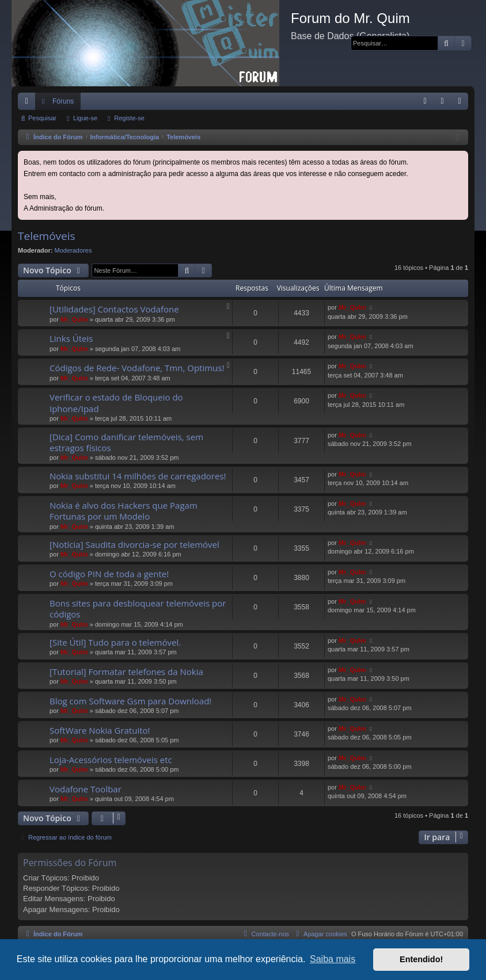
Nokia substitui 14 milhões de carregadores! (138, 476)
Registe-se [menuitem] (462, 104)
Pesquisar (42, 118)
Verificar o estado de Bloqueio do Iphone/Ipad (116, 403)
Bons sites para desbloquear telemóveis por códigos (138, 609)
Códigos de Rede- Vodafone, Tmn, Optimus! (137, 368)
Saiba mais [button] (333, 959)
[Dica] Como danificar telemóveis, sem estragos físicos (126, 442)
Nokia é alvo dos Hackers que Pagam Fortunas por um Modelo (124, 511)
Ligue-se (85, 118)
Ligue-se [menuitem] (445, 104)
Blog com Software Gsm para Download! (130, 701)
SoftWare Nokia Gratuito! (100, 730)
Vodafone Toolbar (86, 789)
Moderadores (73, 250)
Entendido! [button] (421, 959)
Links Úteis (71, 338)
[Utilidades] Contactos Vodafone (114, 309)
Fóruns (63, 101)
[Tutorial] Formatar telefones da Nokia (126, 672)
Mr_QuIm (74, 319)
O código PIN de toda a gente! (109, 574)
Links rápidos (29, 104)
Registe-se (129, 118)
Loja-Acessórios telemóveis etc (111, 760)
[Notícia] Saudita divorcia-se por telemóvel (134, 544)
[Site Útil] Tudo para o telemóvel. (115, 642)
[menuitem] (425, 101)
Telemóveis (47, 236)
